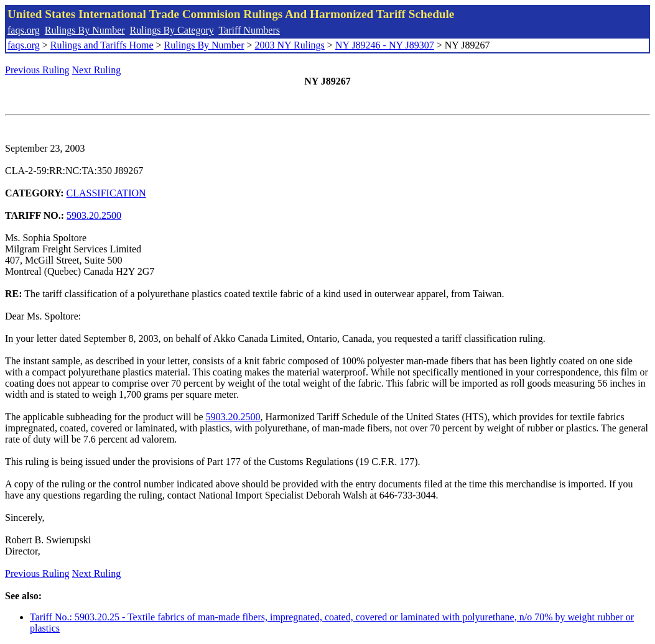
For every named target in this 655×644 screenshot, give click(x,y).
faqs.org (24, 30)
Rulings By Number (85, 30)
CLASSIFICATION (106, 193)
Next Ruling (97, 70)
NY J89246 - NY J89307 (385, 45)
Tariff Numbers (249, 30)
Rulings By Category (172, 30)
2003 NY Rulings (290, 45)
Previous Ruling (37, 70)
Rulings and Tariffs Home (102, 45)
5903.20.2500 (94, 215)
